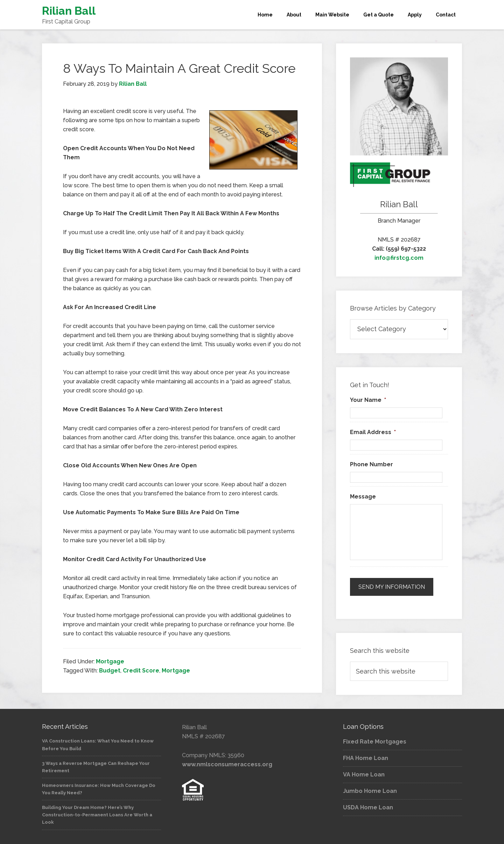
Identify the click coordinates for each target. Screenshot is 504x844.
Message (363, 497)
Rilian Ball (69, 11)
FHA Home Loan (366, 758)
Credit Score (141, 671)
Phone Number (372, 464)
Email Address (373, 432)
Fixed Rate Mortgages (375, 742)
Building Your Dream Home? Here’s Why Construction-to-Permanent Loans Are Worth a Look (97, 815)
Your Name (368, 400)
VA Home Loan (364, 775)
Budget (110, 671)
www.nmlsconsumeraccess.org (227, 764)
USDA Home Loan (368, 807)
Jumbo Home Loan (370, 791)
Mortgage (110, 661)
